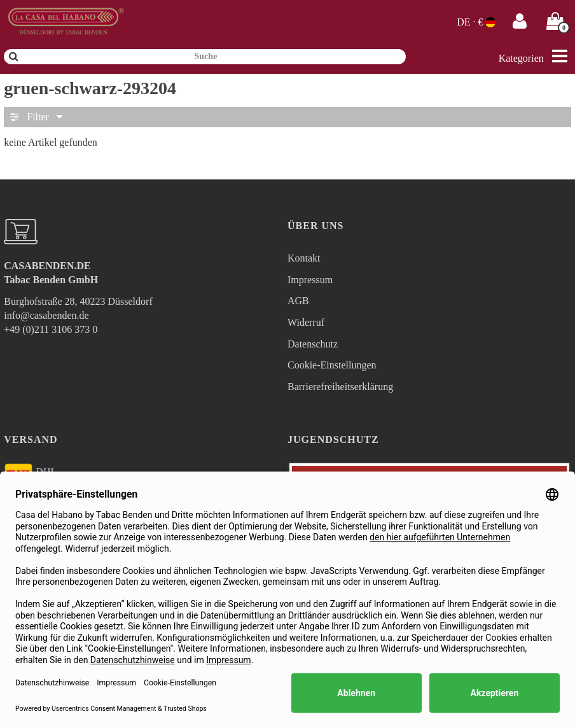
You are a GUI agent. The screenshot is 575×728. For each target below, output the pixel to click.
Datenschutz (313, 344)
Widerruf (306, 322)
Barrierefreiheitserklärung (340, 387)
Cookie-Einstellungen (332, 365)
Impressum (310, 280)
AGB (298, 301)
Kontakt (304, 258)
